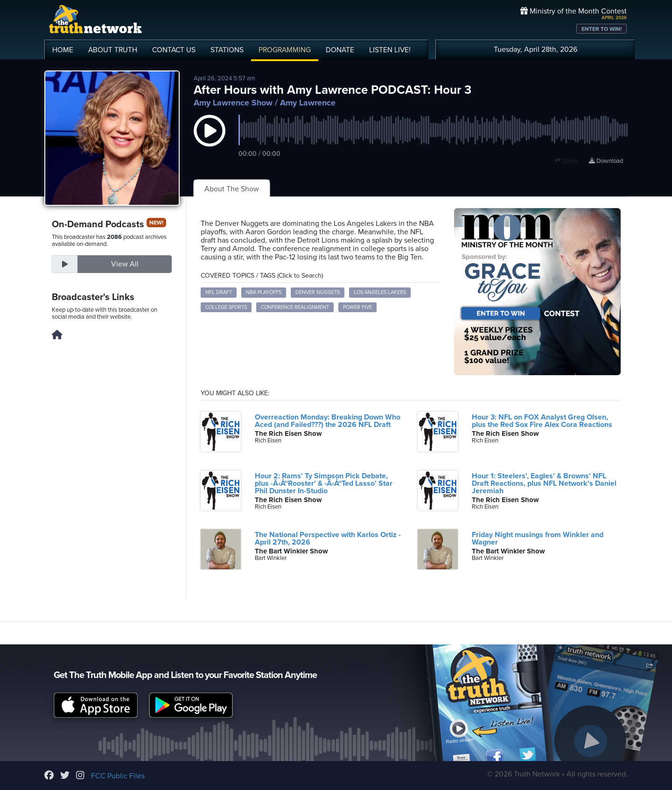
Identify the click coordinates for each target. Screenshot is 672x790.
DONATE (340, 50)
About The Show (232, 189)
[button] (210, 140)
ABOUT (113, 50)
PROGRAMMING (285, 50)
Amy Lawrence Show (233, 103)
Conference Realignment (295, 307)
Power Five (357, 307)
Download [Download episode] (606, 161)
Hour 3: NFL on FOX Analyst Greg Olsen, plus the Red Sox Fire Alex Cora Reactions (542, 421)
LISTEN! (390, 50)
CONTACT (174, 50)
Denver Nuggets (318, 292)
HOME (63, 50)
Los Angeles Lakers (380, 292)
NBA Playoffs (264, 292)
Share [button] (566, 161)
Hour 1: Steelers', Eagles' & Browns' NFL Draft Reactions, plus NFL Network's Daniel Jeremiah (544, 483)
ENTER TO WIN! (602, 29)
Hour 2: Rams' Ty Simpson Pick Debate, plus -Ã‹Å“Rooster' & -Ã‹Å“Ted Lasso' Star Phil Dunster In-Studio (324, 483)
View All (125, 264)
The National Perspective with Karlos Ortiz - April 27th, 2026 (328, 538)
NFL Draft (219, 292)
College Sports (226, 307)
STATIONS (227, 50)
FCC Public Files (118, 776)
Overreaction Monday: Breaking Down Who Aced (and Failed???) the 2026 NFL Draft (328, 421)
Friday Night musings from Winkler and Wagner (538, 538)
